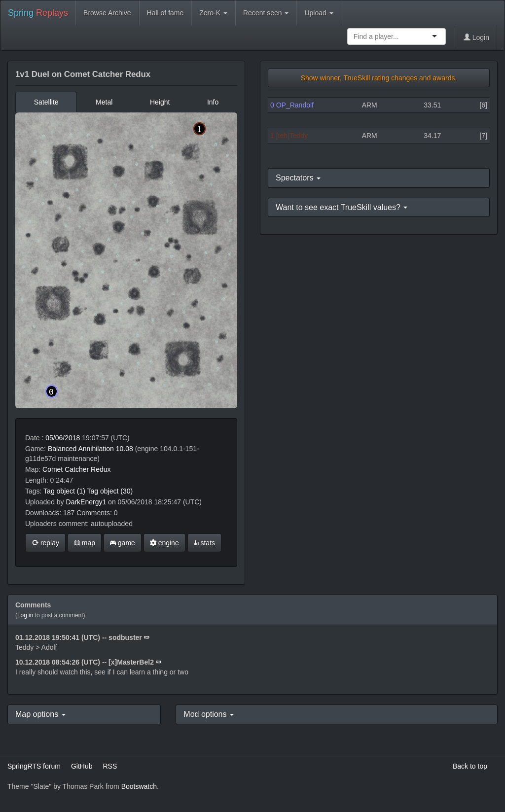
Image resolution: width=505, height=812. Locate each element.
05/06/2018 (63, 438)
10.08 (125, 449)
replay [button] (45, 543)
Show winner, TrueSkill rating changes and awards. (379, 78)
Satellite (46, 102)
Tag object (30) (110, 491)
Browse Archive (107, 13)
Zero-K (213, 13)
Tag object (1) (64, 491)
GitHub (82, 766)
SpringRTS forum (34, 766)
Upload (319, 13)
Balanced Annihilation (81, 449)
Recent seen (266, 13)
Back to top (470, 766)
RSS (110, 766)
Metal (104, 102)
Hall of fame (165, 13)
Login (476, 37)
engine (164, 543)
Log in (25, 615)
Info (213, 102)
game (123, 543)
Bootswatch (139, 786)
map (85, 543)
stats (204, 543)
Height (160, 102)
